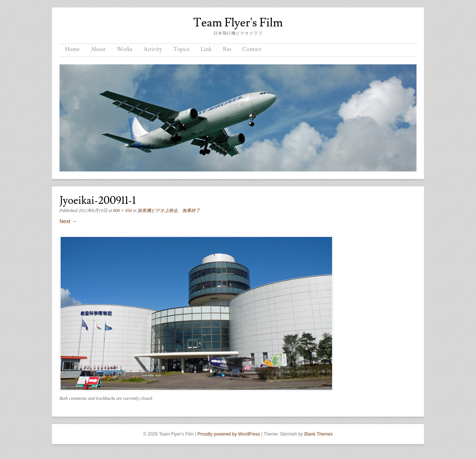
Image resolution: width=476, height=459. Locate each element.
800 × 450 (122, 211)
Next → (68, 221)
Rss (227, 49)
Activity (153, 49)
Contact (252, 49)
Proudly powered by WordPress (229, 434)
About (98, 49)
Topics (181, 49)
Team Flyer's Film (238, 23)
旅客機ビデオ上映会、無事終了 (169, 211)
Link (206, 49)
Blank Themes (318, 434)
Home (72, 49)
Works (124, 49)
